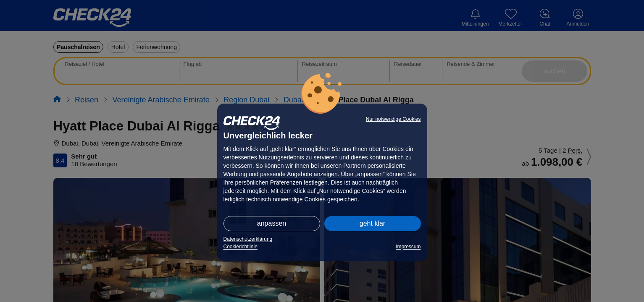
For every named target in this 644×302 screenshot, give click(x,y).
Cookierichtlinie (241, 247)
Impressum (408, 247)
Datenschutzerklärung (248, 239)
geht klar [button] (372, 223)
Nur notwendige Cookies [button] (393, 119)
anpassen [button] (272, 223)
